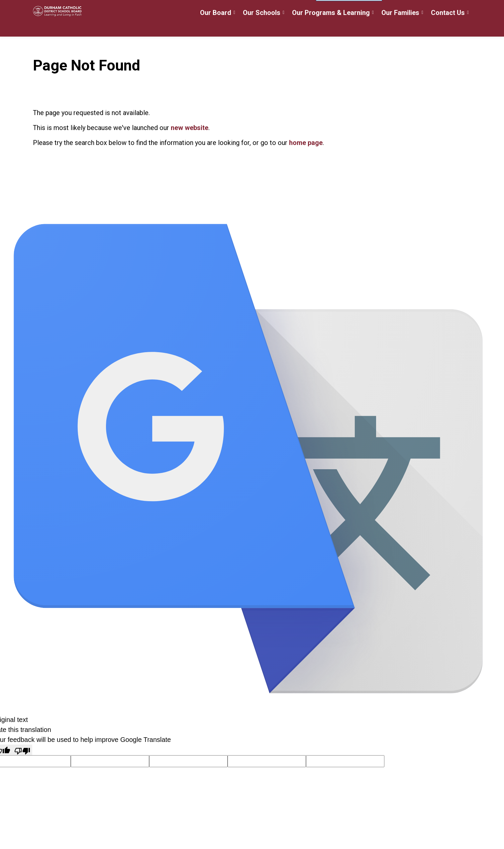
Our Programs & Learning (331, 28)
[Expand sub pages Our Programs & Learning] (373, 27)
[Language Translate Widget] (349, 9)
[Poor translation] (22, 750)
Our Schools (262, 28)
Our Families (400, 28)
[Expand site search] (465, 9)
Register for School (223, 9)
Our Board (216, 28)
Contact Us (448, 28)
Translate (434, 10)
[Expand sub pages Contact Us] (468, 27)
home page (306, 143)
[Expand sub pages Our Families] (423, 27)
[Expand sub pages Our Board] (235, 27)
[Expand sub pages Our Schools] (284, 27)
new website (190, 128)
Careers (180, 9)
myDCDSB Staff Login (282, 9)
